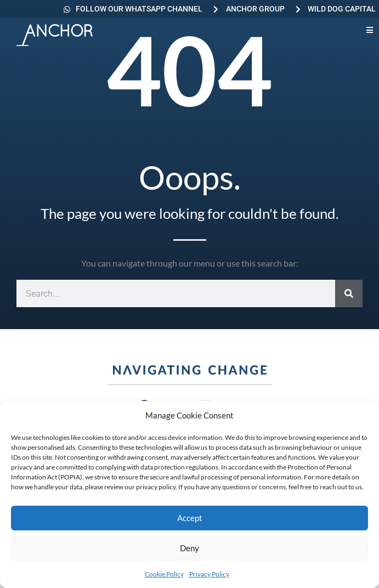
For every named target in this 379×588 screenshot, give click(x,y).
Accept (190, 518)
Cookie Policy (164, 574)
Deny (190, 548)
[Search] (349, 293)
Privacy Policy (209, 574)
